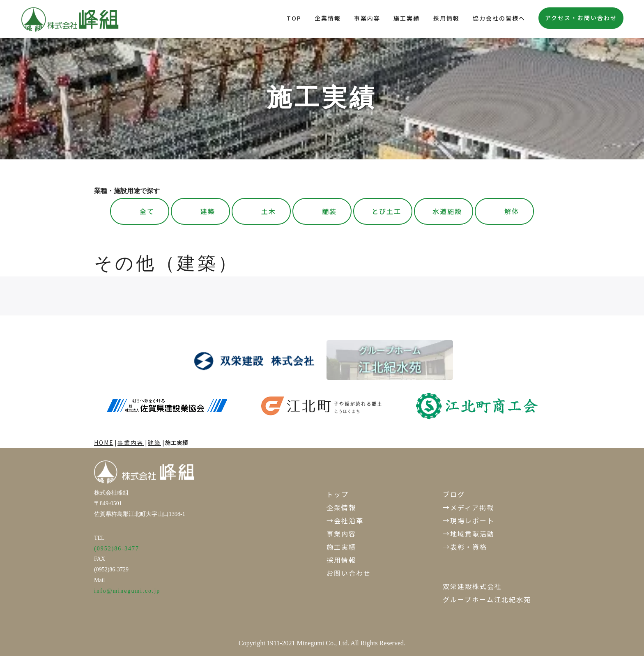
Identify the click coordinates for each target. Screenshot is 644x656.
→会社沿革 (345, 520)
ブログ (454, 494)
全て (147, 211)
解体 (512, 211)
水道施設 (447, 211)
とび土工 (386, 211)
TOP (294, 18)
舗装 (329, 211)
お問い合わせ (349, 573)
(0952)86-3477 (117, 549)
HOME (104, 442)
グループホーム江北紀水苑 (487, 599)
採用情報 (446, 18)
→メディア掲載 (468, 507)
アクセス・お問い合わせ (581, 18)
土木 (269, 211)
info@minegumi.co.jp (127, 591)
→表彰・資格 (465, 547)
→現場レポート (469, 520)
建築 (208, 211)
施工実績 (407, 18)
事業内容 (367, 18)
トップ (338, 494)
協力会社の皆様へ (499, 18)
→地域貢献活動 (469, 534)
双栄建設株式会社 (472, 586)
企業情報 (328, 18)
